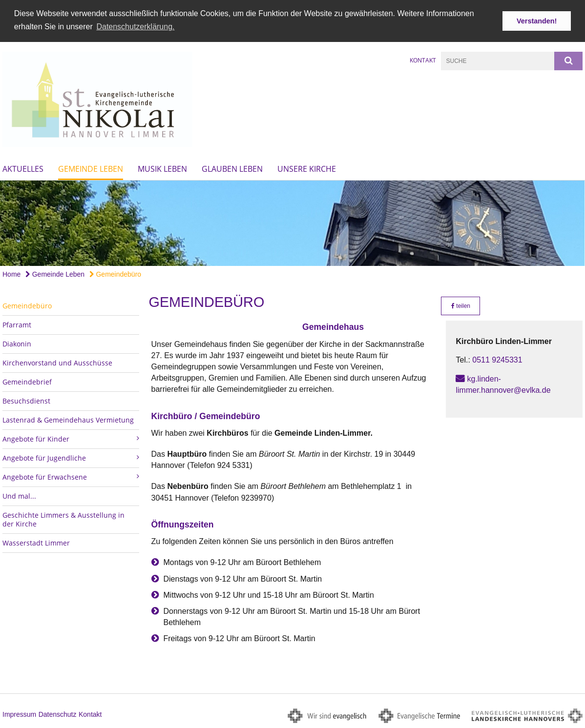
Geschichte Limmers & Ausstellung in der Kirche (63, 518)
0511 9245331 (497, 359)
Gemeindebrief (27, 381)
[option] (292, 222)
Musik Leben (162, 168)
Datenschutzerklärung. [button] (135, 27)
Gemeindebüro (115, 273)
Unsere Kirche (307, 168)
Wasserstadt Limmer (36, 542)
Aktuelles (23, 168)
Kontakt (423, 59)
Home (11, 273)
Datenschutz (58, 713)
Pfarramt (17, 324)
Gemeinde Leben (91, 168)
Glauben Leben (232, 168)
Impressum (19, 713)
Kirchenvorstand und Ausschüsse (57, 362)
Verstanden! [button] (537, 21)
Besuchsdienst (26, 400)
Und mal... (19, 495)
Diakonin (17, 343)
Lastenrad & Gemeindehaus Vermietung (68, 419)
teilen (461, 305)
